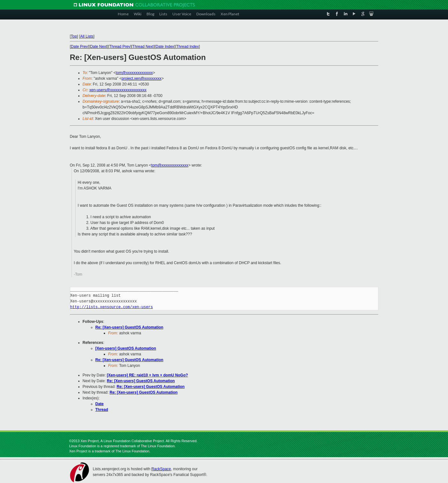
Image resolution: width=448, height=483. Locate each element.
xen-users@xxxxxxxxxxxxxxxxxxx (118, 90)
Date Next (99, 47)
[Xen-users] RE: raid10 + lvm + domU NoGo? (148, 375)
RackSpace (161, 469)
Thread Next (143, 47)
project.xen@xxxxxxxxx (142, 78)
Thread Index (188, 47)
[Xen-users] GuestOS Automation (126, 348)
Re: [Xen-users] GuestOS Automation (129, 327)
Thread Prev (120, 47)
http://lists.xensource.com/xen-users (112, 307)
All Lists (87, 36)
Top (74, 36)
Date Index (165, 47)
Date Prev (79, 47)
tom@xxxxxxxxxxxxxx (134, 73)
